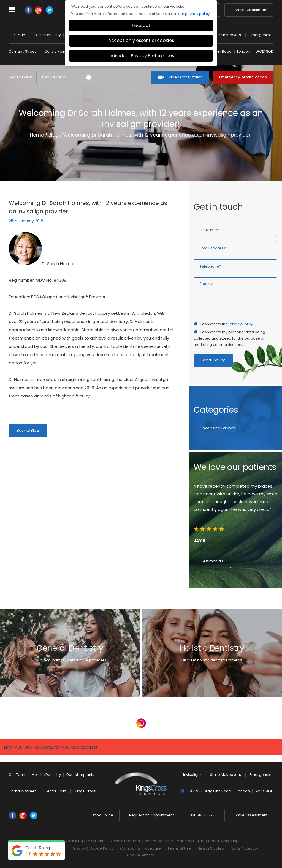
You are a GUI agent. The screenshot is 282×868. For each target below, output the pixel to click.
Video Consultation (186, 77)
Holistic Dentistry (46, 35)
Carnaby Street (22, 51)
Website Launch (219, 428)
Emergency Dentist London (243, 77)
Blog (54, 135)
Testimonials (212, 561)
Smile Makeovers (226, 35)
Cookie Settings (141, 855)
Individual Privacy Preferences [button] (141, 56)
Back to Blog (28, 430)
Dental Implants (80, 775)
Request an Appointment (151, 815)
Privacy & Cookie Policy (93, 848)
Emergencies (261, 35)
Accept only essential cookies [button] (141, 40)
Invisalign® (192, 775)
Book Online (102, 815)
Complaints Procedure (140, 848)
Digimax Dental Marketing (216, 841)
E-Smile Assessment (249, 10)
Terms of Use (179, 848)
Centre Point (55, 51)
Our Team (17, 35)
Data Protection (245, 848)
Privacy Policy (241, 324)
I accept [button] (141, 26)
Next (269, 165)
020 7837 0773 (202, 815)
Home (37, 135)
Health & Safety (211, 848)
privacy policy (197, 14)
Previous (256, 165)
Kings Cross (85, 791)
